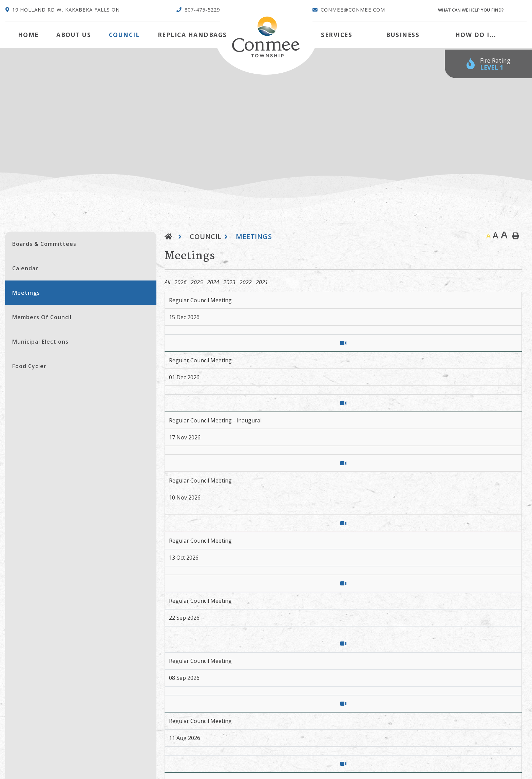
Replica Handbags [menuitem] (192, 35)
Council (206, 237)
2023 (229, 282)
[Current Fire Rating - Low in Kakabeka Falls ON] (488, 64)
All (167, 282)
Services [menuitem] (337, 35)
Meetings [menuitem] (26, 293)
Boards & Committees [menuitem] (44, 244)
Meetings (254, 237)
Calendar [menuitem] (25, 268)
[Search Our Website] (482, 10)
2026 (180, 282)
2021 (262, 282)
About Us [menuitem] (74, 35)
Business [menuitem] (403, 35)
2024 (213, 282)
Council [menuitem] (125, 35)
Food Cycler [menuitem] (29, 366)
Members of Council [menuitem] (42, 317)
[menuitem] (28, 35)
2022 (246, 282)
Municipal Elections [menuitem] (40, 342)
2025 (197, 282)
